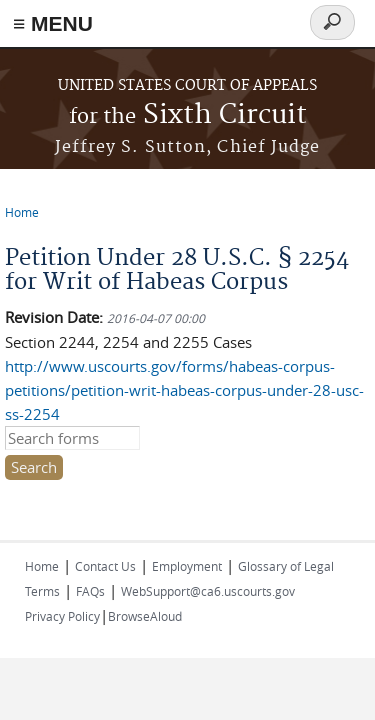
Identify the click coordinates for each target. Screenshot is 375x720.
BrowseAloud (145, 616)
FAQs (90, 591)
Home (22, 212)
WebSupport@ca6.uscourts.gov (208, 591)
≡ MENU (53, 23)
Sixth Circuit (188, 115)
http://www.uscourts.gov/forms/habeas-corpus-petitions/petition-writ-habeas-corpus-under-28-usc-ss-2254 (184, 390)
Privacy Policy (62, 616)
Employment (187, 566)
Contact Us (105, 566)
